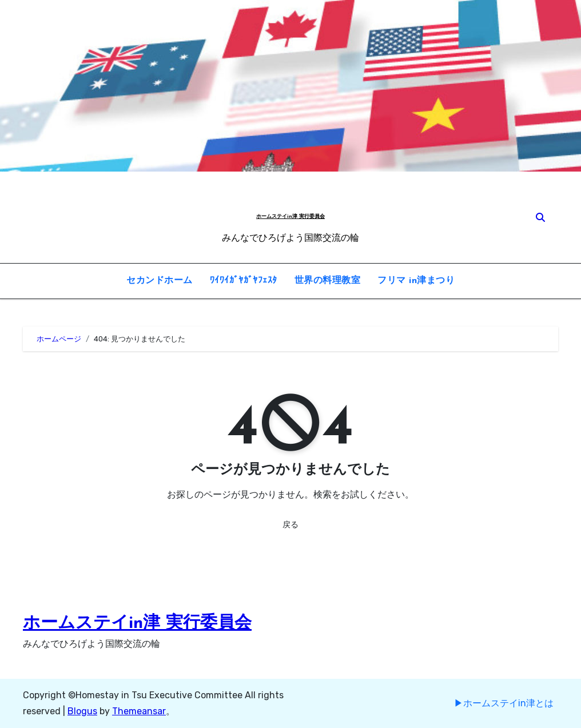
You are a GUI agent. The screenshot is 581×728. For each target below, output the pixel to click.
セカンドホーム (160, 281)
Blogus (82, 711)
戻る (290, 525)
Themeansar (139, 711)
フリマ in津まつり (416, 281)
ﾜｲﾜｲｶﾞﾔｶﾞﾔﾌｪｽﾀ (244, 281)
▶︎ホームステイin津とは (504, 703)
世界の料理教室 (328, 281)
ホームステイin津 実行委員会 (290, 216)
